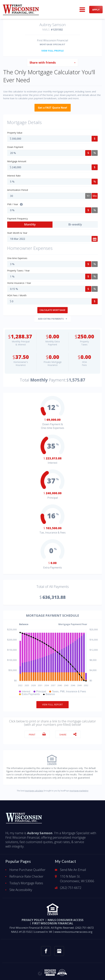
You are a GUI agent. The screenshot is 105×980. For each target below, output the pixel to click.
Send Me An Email (73, 867)
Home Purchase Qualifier (27, 867)
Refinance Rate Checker (26, 874)
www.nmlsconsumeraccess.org (73, 930)
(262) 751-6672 (71, 885)
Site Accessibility (21, 888)
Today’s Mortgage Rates (26, 881)
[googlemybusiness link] (59, 949)
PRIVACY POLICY (33, 918)
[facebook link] (46, 949)
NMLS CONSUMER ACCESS (66, 918)
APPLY (96, 9)
